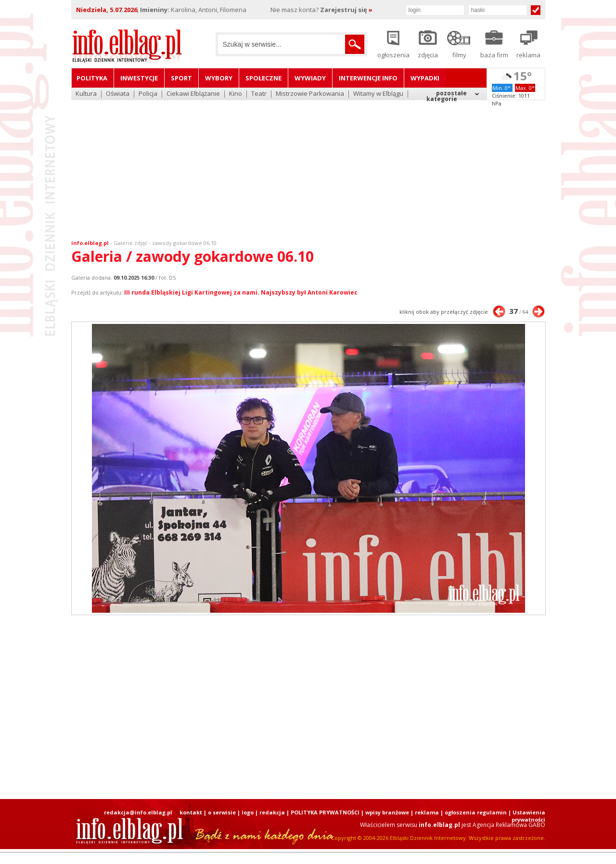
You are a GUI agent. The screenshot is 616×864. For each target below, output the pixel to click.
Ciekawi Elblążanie (193, 94)
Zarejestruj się (346, 10)
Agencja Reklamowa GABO (509, 825)
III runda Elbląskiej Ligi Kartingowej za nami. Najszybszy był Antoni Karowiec (241, 292)
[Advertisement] (308, 164)
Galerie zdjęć (130, 243)
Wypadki (425, 78)
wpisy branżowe (387, 812)
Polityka (92, 78)
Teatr (259, 94)
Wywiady (310, 78)
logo (248, 812)
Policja (148, 94)
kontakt (191, 812)
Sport (181, 78)
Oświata (118, 94)
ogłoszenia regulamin (476, 812)
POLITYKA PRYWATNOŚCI (325, 812)
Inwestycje (139, 78)
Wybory (219, 78)
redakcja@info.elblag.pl (138, 812)
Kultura (86, 94)
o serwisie (222, 812)
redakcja (272, 812)
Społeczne (263, 78)
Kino (236, 94)
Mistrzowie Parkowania (310, 94)
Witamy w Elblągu (378, 94)
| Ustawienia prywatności (527, 816)
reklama (427, 812)
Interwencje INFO (368, 78)
